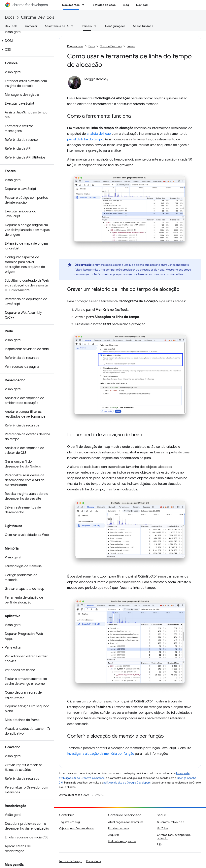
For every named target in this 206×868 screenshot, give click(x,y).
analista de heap (99, 134)
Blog (126, 5)
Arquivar (114, 835)
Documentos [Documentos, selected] (71, 5)
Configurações (115, 26)
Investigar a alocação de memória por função (101, 754)
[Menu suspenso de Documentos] (84, 5)
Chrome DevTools (38, 17)
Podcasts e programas (122, 841)
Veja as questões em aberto (76, 828)
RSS (159, 844)
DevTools (11, 26)
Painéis (131, 46)
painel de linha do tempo (85, 139)
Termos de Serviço (71, 861)
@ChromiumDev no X (171, 822)
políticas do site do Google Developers (127, 783)
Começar (31, 26)
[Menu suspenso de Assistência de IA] (73, 26)
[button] (26, 41)
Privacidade (94, 861)
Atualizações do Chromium (126, 822)
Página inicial (75, 46)
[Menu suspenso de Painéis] (97, 26)
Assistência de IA (57, 26)
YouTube (162, 828)
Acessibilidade (143, 26)
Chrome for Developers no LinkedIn (174, 836)
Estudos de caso (104, 5)
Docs (10, 17)
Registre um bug (69, 822)
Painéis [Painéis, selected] (87, 26)
